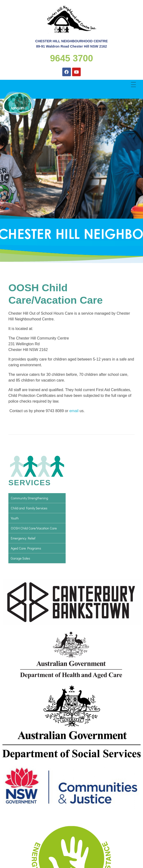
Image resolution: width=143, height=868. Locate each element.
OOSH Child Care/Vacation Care (34, 528)
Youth (15, 518)
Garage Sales (20, 558)
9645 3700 (72, 58)
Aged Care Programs (26, 548)
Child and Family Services (29, 508)
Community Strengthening (29, 498)
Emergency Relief (23, 538)
